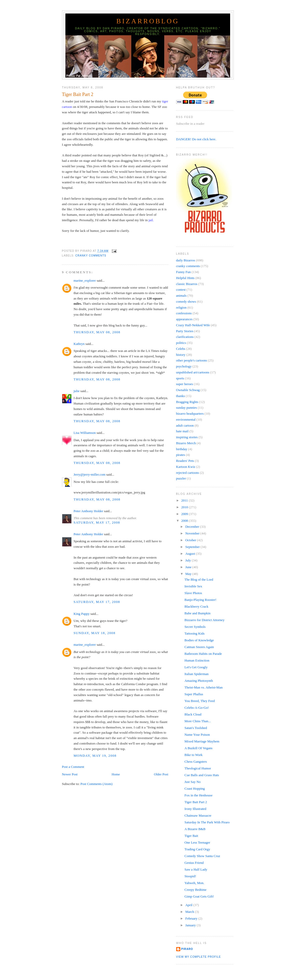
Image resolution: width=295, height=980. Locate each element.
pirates (181, 455)
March (190, 912)
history (181, 355)
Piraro (187, 949)
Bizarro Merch (186, 443)
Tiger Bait (191, 836)
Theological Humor (198, 768)
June (189, 567)
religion (181, 307)
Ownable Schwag (188, 390)
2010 (185, 507)
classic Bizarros (187, 284)
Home (116, 774)
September (193, 547)
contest (181, 290)
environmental (186, 419)
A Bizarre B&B (195, 829)
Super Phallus (194, 694)
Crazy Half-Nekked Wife (193, 325)
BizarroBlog (148, 21)
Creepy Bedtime (195, 890)
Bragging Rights (187, 402)
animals (181, 296)
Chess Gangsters (196, 762)
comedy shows (186, 301)
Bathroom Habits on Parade (203, 654)
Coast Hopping (195, 788)
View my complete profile (199, 957)
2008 (185, 521)
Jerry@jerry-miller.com (90, 474)
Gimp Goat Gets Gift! (199, 896)
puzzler (181, 478)
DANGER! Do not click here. (196, 139)
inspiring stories (187, 437)
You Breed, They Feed (200, 701)
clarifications (185, 337)
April (189, 905)
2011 (185, 500)
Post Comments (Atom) (97, 784)
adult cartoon (185, 425)
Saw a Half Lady (196, 869)
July (188, 560)
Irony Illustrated (195, 809)
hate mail (182, 431)
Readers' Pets (185, 461)
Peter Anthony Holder (88, 511)
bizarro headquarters (190, 413)
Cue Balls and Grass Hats (202, 775)
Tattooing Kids (194, 633)
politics (181, 343)
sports (180, 378)
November (193, 533)
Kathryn (79, 344)
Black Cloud (193, 714)
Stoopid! (190, 876)
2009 (185, 514)
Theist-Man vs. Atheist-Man (204, 687)
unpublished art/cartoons (193, 372)
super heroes (185, 384)
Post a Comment (73, 767)
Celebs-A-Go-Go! (197, 708)
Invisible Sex (193, 586)
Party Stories (185, 331)
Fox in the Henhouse (198, 795)
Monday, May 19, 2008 (95, 756)
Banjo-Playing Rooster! (200, 600)
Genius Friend (194, 863)
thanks (181, 396)
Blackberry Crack (196, 606)
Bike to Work (194, 755)
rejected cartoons (188, 473)
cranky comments (91, 256)
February (192, 918)
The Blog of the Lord (199, 579)
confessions (184, 313)
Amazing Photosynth (199, 681)
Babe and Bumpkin (197, 613)
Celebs (181, 349)
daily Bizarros (186, 260)
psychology (184, 366)
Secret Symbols (195, 627)
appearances (184, 319)
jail (151, 220)
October (191, 540)
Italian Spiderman (197, 674)
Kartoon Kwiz (186, 467)
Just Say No (193, 782)
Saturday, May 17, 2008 (97, 522)
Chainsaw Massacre (198, 815)
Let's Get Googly (196, 667)
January (191, 925)
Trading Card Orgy (197, 849)
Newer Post (70, 774)
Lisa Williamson (85, 433)
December (193, 527)
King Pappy (82, 614)
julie (77, 391)
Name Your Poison (197, 735)
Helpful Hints (185, 278)
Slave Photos (193, 593)
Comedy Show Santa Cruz (202, 856)
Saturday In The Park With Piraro (207, 822)
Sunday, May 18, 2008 (95, 633)
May (189, 574)
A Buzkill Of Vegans (198, 748)
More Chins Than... (198, 721)
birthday (182, 449)
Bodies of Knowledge (199, 640)
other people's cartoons (192, 360)
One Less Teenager (197, 842)
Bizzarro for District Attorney (204, 620)
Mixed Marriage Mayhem (202, 741)
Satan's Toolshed (196, 728)
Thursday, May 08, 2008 (97, 332)
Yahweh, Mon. (194, 883)
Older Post (161, 774)
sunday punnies (187, 408)
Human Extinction (197, 660)
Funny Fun (184, 272)
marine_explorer (85, 280)
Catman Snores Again (199, 647)
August (191, 554)
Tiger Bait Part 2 (78, 94)
